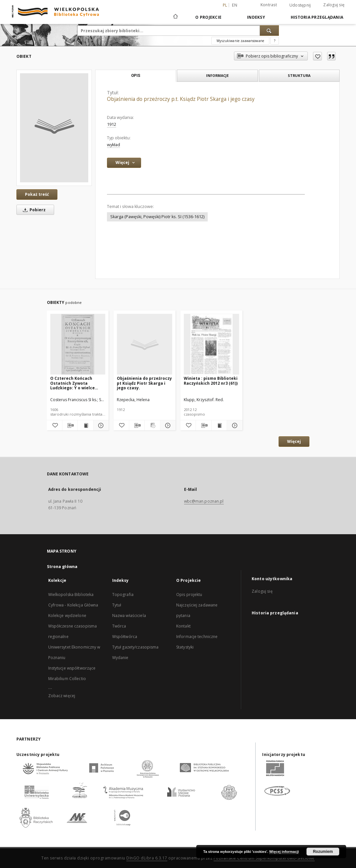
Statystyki (185, 647)
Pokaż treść (37, 194)
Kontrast (269, 5)
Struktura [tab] (299, 75)
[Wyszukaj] (269, 31)
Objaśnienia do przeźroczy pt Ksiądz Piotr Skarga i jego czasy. (144, 383)
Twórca (119, 626)
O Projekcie (208, 17)
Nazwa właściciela (129, 616)
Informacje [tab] (217, 75)
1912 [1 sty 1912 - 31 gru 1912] (112, 124)
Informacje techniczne (197, 637)
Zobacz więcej (62, 696)
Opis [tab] (136, 76)
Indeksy (256, 17)
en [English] (235, 5)
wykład (114, 145)
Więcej (294, 441)
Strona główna (62, 567)
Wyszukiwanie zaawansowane (240, 41)
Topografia (123, 594)
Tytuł (117, 605)
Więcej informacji (284, 852)
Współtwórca (125, 637)
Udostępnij (300, 5)
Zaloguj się (334, 5)
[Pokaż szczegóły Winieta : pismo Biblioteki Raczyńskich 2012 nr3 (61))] (234, 425)
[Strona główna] (175, 17)
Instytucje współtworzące (72, 668)
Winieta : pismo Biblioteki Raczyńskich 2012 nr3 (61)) (211, 381)
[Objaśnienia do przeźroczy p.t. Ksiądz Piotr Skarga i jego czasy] (54, 128)
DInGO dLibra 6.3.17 (147, 858)
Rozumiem (323, 852)
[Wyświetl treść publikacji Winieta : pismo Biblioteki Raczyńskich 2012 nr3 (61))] (219, 425)
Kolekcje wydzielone (67, 616)
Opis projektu (189, 594)
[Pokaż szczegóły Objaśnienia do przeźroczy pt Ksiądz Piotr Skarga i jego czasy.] (167, 425)
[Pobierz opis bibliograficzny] (70, 425)
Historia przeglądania (317, 17)
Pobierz (33, 210)
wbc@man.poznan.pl (204, 501)
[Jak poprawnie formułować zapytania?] (275, 41)
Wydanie (120, 658)
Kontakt (183, 626)
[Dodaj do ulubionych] (317, 56)
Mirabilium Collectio (67, 679)
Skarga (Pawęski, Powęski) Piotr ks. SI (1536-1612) (157, 217)
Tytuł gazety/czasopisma (136, 647)
